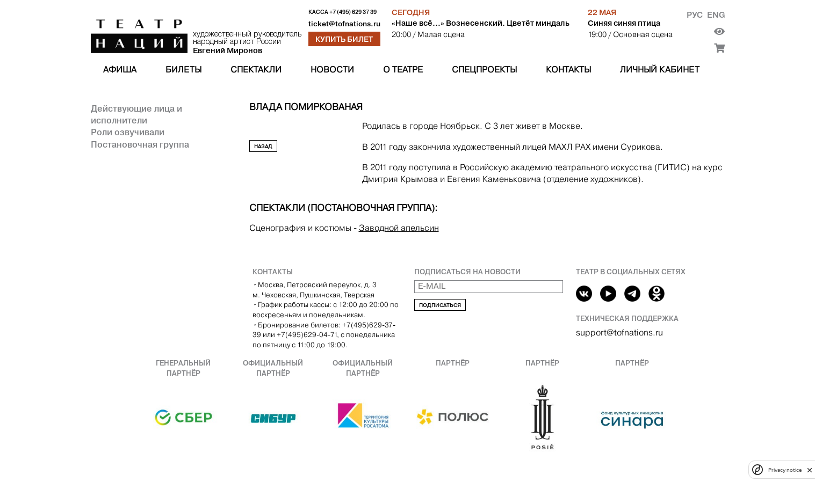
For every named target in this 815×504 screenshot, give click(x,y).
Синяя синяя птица (624, 23)
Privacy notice (785, 470)
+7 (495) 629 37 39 (353, 12)
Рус (695, 15)
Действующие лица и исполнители (136, 114)
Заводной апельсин (399, 228)
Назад (263, 146)
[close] (810, 470)
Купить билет (344, 39)
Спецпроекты (484, 70)
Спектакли (256, 70)
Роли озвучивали (128, 132)
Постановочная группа (140, 144)
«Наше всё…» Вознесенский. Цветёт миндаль (481, 23)
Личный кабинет (660, 70)
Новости (332, 70)
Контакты (568, 70)
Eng (716, 15)
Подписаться (440, 305)
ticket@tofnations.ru (344, 24)
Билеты (183, 70)
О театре (403, 70)
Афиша (120, 70)
